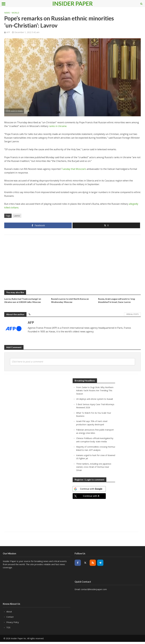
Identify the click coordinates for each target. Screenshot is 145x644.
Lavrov (17, 216)
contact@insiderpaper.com (94, 592)
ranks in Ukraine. (58, 126)
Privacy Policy (13, 624)
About (9, 614)
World (15, 13)
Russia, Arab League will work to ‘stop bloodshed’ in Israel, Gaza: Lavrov (118, 301)
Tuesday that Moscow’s (74, 169)
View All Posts (132, 315)
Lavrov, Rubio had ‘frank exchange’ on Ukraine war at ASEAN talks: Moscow (24, 301)
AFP (8, 32)
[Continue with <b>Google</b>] (89, 491)
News (7, 13)
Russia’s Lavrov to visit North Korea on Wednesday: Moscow (72, 301)
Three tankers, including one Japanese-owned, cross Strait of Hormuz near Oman (95, 469)
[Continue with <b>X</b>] (89, 498)
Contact (10, 619)
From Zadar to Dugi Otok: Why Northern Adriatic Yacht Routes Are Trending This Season (93, 391)
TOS (8, 630)
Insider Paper (72, 4)
